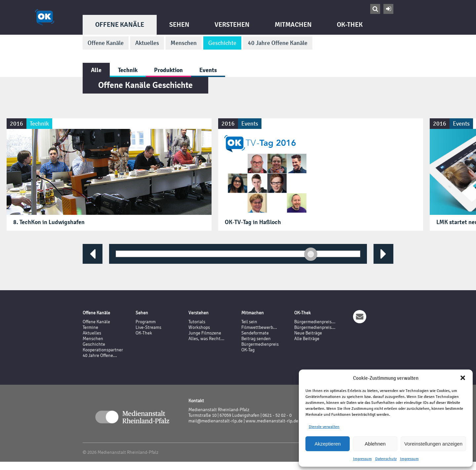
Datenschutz (386, 459)
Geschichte (222, 43)
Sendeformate (255, 333)
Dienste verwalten (324, 427)
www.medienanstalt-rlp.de (272, 421)
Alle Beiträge (307, 339)
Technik (128, 70)
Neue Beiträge (308, 333)
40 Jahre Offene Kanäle (278, 43)
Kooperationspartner (103, 350)
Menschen (184, 43)
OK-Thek (350, 25)
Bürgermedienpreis (260, 344)
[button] (463, 378)
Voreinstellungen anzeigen (433, 444)
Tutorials (197, 322)
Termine (90, 327)
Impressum (362, 459)
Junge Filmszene (205, 333)
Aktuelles (147, 43)
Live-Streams (148, 327)
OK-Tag (248, 350)
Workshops (199, 327)
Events (208, 70)
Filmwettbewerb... (259, 327)
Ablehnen (375, 444)
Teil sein (249, 322)
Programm (146, 322)
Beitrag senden (256, 339)
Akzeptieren (327, 444)
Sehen (179, 25)
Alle (96, 70)
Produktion (168, 70)
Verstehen (232, 25)
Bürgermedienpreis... (315, 322)
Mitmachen (293, 25)
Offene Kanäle (120, 25)
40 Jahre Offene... (100, 355)
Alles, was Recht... (206, 339)
